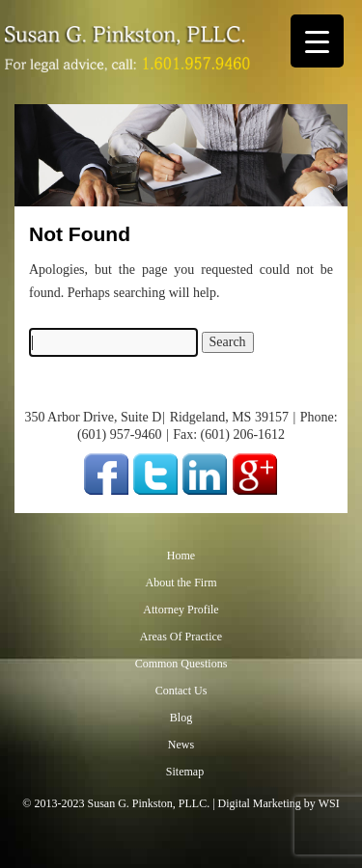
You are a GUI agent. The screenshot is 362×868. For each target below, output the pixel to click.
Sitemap (185, 772)
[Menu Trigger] (317, 41)
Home (181, 556)
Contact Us (181, 691)
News (181, 745)
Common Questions (181, 664)
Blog (181, 718)
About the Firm (181, 583)
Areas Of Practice (181, 637)
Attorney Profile (181, 610)
